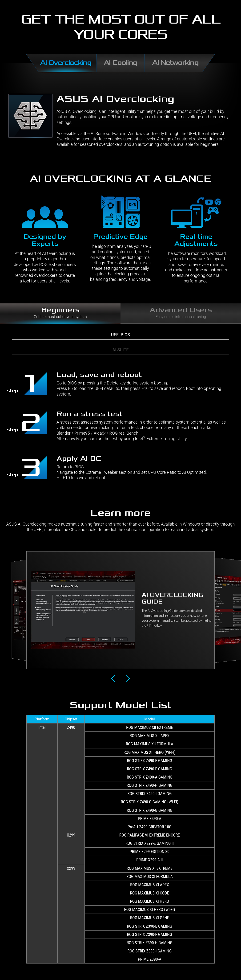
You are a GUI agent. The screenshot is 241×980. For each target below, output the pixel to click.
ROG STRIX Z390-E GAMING (149, 926)
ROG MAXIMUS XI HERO (149, 901)
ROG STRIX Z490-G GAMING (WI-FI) (149, 802)
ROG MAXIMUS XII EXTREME (150, 727)
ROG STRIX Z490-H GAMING (149, 785)
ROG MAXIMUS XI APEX (150, 885)
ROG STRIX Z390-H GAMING (149, 943)
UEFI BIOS (120, 335)
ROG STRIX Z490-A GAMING (150, 777)
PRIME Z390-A (150, 959)
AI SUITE (120, 350)
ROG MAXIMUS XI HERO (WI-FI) (149, 910)
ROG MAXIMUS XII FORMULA (150, 744)
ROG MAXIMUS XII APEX (150, 736)
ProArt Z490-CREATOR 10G (149, 827)
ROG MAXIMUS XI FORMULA (150, 877)
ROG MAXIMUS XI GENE (150, 918)
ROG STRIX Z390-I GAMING (150, 951)
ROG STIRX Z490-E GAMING (149, 761)
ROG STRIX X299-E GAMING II (150, 843)
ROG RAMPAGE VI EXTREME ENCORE (150, 835)
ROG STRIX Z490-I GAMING (150, 794)
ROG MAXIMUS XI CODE (150, 893)
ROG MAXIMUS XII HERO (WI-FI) (150, 752)
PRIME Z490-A (150, 819)
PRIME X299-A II (150, 860)
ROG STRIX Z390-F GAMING (149, 935)
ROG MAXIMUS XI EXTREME (149, 868)
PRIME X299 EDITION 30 (150, 852)
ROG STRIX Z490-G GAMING (150, 810)
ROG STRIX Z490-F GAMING (149, 769)
